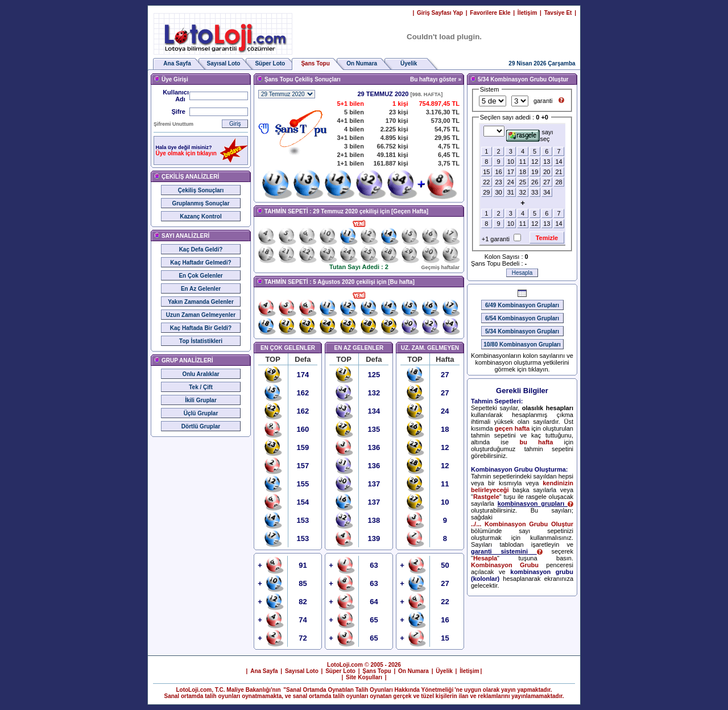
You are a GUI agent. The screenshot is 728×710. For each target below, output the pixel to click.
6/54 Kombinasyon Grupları (522, 318)
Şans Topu (377, 671)
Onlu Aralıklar (200, 374)
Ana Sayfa (177, 63)
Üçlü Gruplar (201, 413)
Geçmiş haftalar (440, 267)
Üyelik (409, 63)
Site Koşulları (364, 677)
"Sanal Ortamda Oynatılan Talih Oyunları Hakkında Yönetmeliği (368, 690)
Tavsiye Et (558, 13)
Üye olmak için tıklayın (186, 153)
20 (547, 172)
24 (511, 182)
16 (498, 172)
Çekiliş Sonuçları (201, 190)
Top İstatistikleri (201, 341)
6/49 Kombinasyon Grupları (522, 305)
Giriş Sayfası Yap (440, 13)
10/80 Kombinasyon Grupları (522, 344)
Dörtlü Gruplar (201, 426)
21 (559, 172)
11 (523, 162)
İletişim (527, 13)
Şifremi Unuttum (173, 124)
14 (559, 162)
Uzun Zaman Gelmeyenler (201, 315)
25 (523, 182)
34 (547, 192)
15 (486, 172)
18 (523, 172)
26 (535, 182)
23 (498, 182)
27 (547, 182)
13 (547, 162)
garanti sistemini (507, 551)
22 (486, 182)
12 (535, 162)
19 (535, 172)
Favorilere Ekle (490, 13)
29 (486, 192)
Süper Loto (270, 63)
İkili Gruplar (201, 400)
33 (535, 192)
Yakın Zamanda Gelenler (201, 302)
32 (523, 192)
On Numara (362, 63)
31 (511, 192)
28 (559, 182)
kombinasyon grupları (535, 503)
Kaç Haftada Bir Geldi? (201, 328)
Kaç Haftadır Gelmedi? (200, 263)
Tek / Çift (200, 387)
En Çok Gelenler (200, 276)
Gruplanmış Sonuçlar (200, 203)
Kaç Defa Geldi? (201, 249)
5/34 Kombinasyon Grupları (522, 331)
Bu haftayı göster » (436, 79)
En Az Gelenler (201, 289)
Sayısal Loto (224, 63)
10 (511, 162)
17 (511, 172)
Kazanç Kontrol (200, 216)
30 (498, 192)
